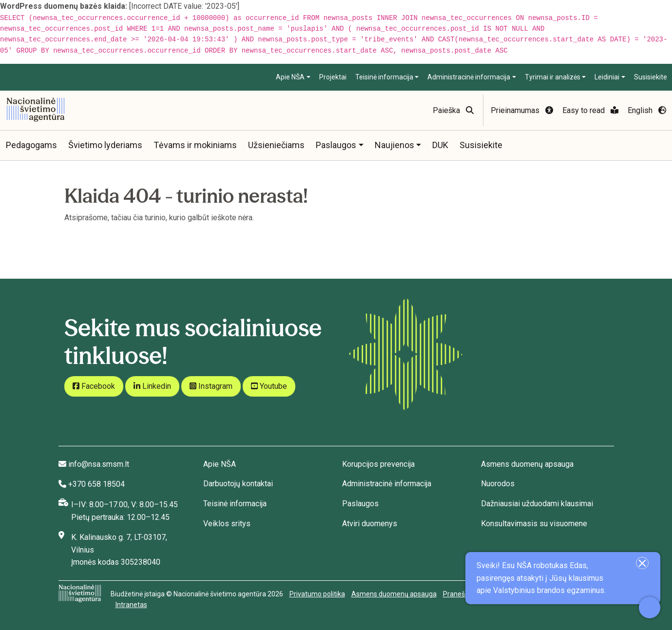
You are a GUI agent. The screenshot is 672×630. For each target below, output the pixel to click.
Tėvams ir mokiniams (195, 145)
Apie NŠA (290, 77)
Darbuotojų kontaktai (238, 484)
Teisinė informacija (384, 77)
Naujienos (394, 145)
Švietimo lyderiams (105, 145)
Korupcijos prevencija (378, 464)
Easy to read (590, 110)
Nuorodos (498, 484)
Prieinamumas (522, 110)
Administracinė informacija (469, 77)
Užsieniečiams (276, 145)
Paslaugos (336, 145)
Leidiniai (607, 77)
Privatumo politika (317, 594)
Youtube (269, 386)
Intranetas (131, 605)
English (647, 110)
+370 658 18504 (96, 484)
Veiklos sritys (227, 524)
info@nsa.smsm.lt (99, 464)
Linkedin (152, 386)
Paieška (453, 110)
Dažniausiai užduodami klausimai (537, 504)
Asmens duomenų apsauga (527, 464)
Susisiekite (651, 77)
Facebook (94, 386)
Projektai (333, 77)
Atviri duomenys (370, 524)
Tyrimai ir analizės (553, 77)
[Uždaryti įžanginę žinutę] (642, 563)
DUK (440, 145)
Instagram (211, 386)
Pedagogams (31, 145)
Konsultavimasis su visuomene (534, 524)
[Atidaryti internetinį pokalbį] (650, 608)
